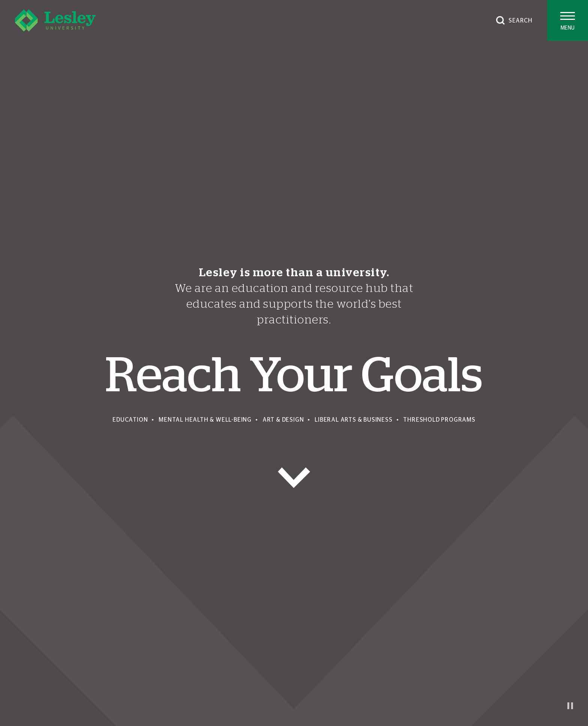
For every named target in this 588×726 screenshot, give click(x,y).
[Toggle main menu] (568, 20)
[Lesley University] (55, 20)
